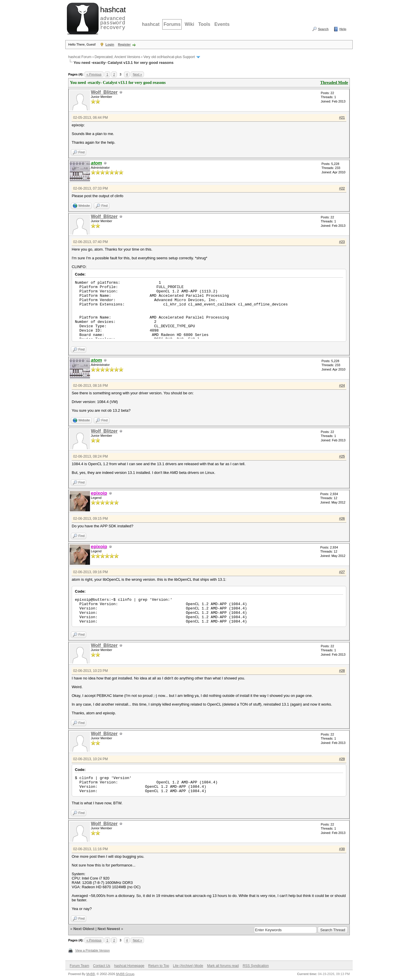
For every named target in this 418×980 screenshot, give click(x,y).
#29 (342, 759)
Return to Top (159, 966)
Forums (172, 24)
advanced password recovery (112, 18)
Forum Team (79, 966)
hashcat (151, 24)
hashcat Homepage (129, 966)
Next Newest (109, 929)
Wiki (189, 24)
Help (343, 29)
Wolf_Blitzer (104, 92)
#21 (342, 118)
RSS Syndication (256, 966)
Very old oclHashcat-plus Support (169, 57)
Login (110, 44)
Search (323, 29)
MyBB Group (125, 974)
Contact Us (101, 966)
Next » (137, 74)
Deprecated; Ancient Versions (117, 57)
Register (124, 44)
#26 (342, 519)
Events (222, 24)
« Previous (94, 74)
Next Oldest (84, 929)
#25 (342, 456)
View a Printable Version (92, 950)
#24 (342, 386)
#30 (342, 849)
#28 (342, 671)
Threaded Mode (334, 83)
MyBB (90, 974)
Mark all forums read (223, 966)
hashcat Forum (80, 57)
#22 (342, 188)
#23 (342, 242)
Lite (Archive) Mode (188, 966)
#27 (342, 572)
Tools (204, 24)
